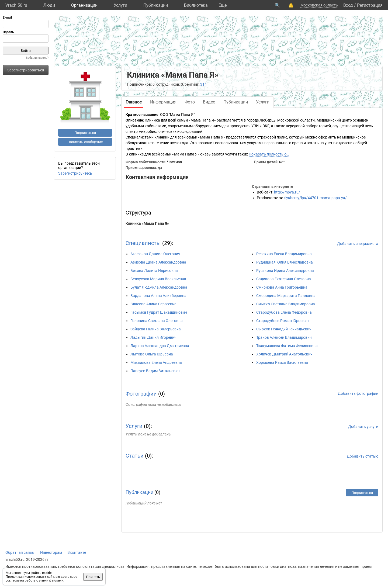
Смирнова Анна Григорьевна (282, 287)
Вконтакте (77, 552)
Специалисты (143, 243)
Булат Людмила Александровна (159, 287)
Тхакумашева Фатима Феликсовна (287, 346)
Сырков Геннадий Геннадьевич (284, 329)
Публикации (156, 5)
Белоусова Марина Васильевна (158, 279)
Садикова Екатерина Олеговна (284, 279)
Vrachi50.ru (16, 5)
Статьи (135, 456)
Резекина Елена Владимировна (284, 254)
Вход (348, 5)
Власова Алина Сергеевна (153, 304)
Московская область (319, 5)
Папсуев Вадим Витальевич (155, 371)
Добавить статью (363, 456)
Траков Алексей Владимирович (284, 337)
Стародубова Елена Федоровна (284, 312)
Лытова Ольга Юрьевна (152, 354)
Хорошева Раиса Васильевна (282, 362)
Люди (49, 5)
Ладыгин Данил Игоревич (153, 337)
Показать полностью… (269, 154)
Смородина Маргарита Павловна (286, 296)
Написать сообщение (85, 142)
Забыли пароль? (37, 58)
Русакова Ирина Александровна (285, 271)
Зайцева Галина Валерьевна (156, 329)
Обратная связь (20, 552)
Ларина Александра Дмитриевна (160, 346)
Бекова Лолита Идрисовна (154, 271)
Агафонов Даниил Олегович (155, 254)
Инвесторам (51, 552)
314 (203, 84)
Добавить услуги (363, 427)
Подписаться (85, 133)
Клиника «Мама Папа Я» (147, 223)
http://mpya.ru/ (287, 192)
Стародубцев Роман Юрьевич (283, 321)
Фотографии (141, 394)
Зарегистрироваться (26, 70)
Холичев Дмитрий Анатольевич (284, 354)
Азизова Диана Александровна (158, 262)
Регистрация (370, 5)
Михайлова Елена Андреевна (156, 362)
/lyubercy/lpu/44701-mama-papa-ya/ (315, 198)
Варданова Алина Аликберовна (158, 296)
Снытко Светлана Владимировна (286, 304)
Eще (223, 5)
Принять (93, 577)
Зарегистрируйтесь (75, 173)
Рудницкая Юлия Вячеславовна (285, 262)
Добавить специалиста (358, 244)
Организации (84, 5)
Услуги (120, 5)
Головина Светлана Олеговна (157, 321)
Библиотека (196, 5)
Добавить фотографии (358, 393)
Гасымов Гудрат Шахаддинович (159, 312)
